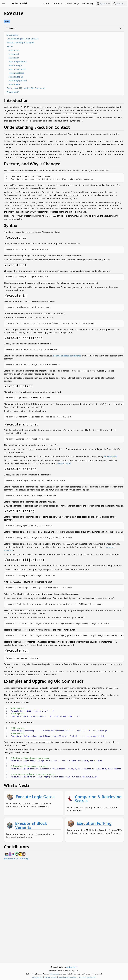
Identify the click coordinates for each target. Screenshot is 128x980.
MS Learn (88, 4)
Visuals (16, 260)
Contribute (57, 4)
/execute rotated (50, 73)
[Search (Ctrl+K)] (119, 4)
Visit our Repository (104, 977)
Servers (16, 251)
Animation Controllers (16, 14)
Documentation (16, 210)
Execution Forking (67, 926)
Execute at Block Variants (74, 907)
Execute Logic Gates (69, 864)
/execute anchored (51, 69)
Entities (16, 215)
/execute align (49, 65)
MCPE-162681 (69, 495)
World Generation (16, 264)
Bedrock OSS (89, 967)
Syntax (43, 46)
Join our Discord (67, 977)
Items (16, 219)
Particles (16, 242)
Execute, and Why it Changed (54, 42)
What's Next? (46, 92)
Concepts (16, 206)
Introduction (46, 35)
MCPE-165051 (44, 505)
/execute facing (49, 77)
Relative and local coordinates (101, 392)
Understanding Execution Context (56, 39)
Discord (45, 4)
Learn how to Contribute (85, 977)
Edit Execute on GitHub (50, 957)
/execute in (47, 58)
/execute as (48, 50)
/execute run (48, 84)
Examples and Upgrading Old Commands (60, 88)
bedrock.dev (72, 4)
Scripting (16, 246)
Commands (16, 23)
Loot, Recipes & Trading (16, 228)
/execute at (48, 54)
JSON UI (16, 224)
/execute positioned (52, 62)
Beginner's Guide (16, 9)
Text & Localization (16, 255)
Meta (16, 233)
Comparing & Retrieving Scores (80, 887)
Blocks (16, 18)
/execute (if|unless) (51, 81)
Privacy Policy (54, 977)
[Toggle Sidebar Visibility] (3, 4)
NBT (16, 237)
